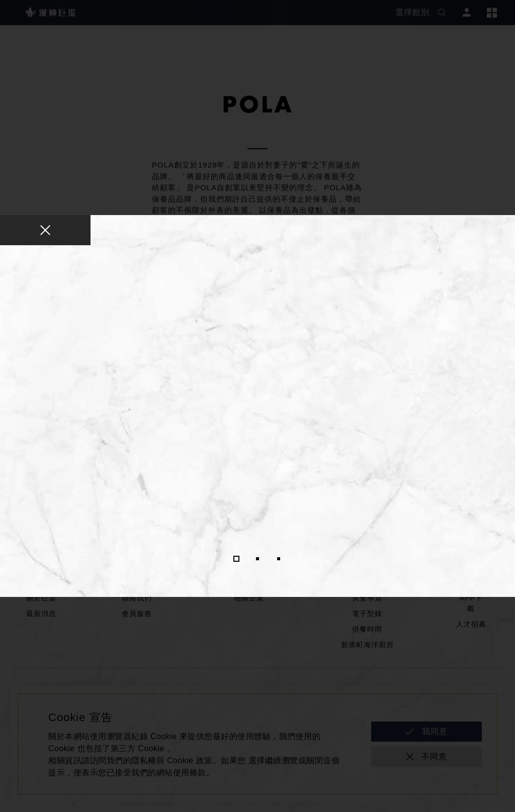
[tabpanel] (257, 404)
